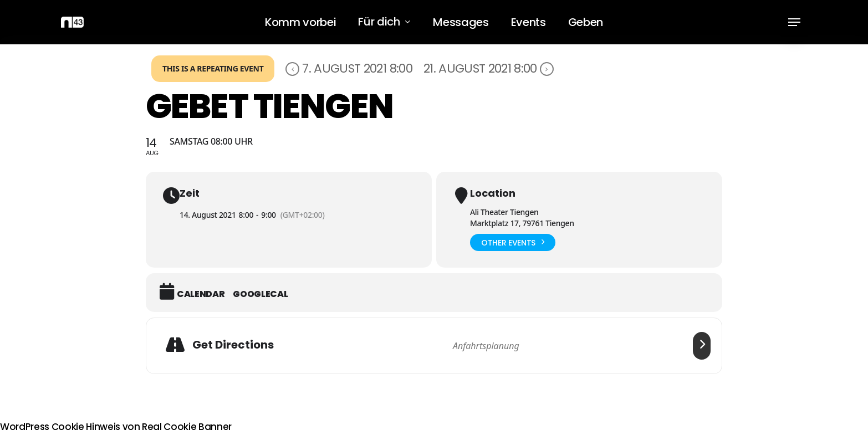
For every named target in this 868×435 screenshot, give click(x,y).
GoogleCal (260, 294)
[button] (794, 22)
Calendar (201, 294)
